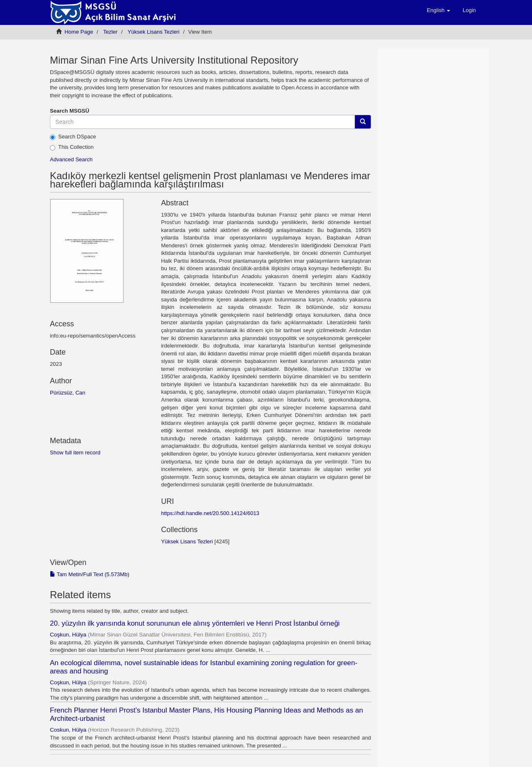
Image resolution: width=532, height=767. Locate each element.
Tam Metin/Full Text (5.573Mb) (90, 574)
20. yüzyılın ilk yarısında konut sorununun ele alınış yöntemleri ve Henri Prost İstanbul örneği (195, 623)
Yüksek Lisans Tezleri (154, 32)
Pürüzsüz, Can (68, 393)
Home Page (79, 32)
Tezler (110, 32)
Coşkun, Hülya (68, 635)
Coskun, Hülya (68, 730)
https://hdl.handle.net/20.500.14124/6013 (210, 513)
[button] (438, 10)
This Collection (72, 147)
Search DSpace (73, 137)
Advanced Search (71, 159)
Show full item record (75, 453)
